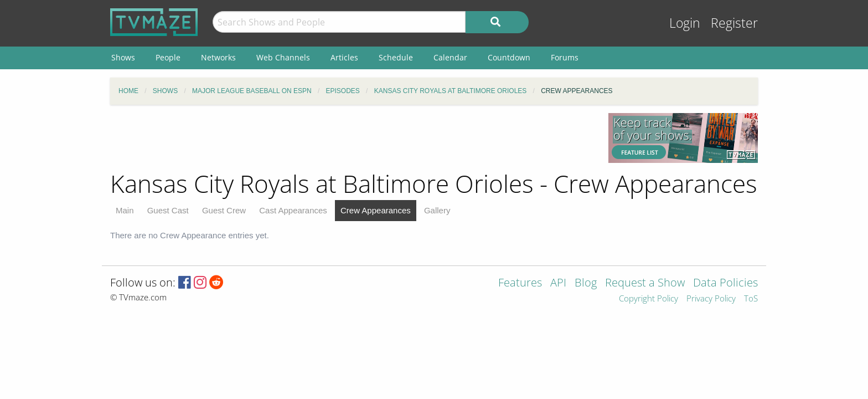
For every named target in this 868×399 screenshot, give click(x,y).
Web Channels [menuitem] (283, 57)
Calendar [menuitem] (450, 57)
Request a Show (645, 283)
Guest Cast (168, 210)
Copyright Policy (649, 299)
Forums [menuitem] (565, 57)
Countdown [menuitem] (509, 57)
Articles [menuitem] (344, 57)
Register (734, 23)
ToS (751, 299)
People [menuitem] (168, 57)
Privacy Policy (711, 299)
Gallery (437, 210)
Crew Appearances (376, 210)
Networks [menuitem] (218, 57)
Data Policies (725, 283)
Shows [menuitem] (123, 57)
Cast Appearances (293, 210)
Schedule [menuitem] (396, 57)
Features (520, 283)
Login (685, 23)
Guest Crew (224, 210)
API (558, 283)
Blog (586, 283)
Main (125, 210)
